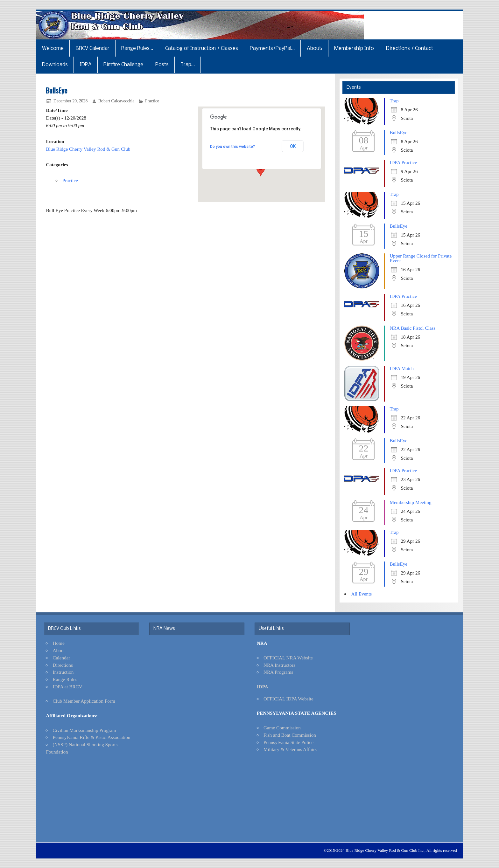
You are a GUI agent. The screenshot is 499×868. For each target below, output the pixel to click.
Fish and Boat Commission (290, 735)
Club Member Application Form (84, 701)
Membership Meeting (410, 502)
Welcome (53, 48)
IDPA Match (402, 368)
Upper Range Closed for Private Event (421, 258)
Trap (394, 101)
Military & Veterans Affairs (290, 749)
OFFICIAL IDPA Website (288, 699)
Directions (63, 665)
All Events (362, 594)
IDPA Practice (403, 162)
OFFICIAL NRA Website (288, 658)
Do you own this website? (232, 147)
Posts (162, 65)
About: (315, 48)
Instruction (63, 672)
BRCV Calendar (93, 48)
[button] (261, 170)
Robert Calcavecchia (116, 101)
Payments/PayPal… (272, 48)
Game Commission (282, 728)
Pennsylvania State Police (288, 742)
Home (59, 643)
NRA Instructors (279, 665)
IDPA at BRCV (68, 687)
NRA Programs (278, 672)
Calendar (62, 658)
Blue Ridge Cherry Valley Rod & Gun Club (88, 149)
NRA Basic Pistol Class (412, 328)
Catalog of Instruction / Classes (202, 48)
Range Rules (65, 679)
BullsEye (398, 132)
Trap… (188, 65)
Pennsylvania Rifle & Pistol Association (92, 737)
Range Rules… (137, 48)
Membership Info (354, 48)
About (59, 650)
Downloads (55, 65)
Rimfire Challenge (123, 65)
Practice (152, 101)
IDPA (86, 65)
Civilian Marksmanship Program (84, 730)
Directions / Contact (410, 48)
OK (293, 146)
